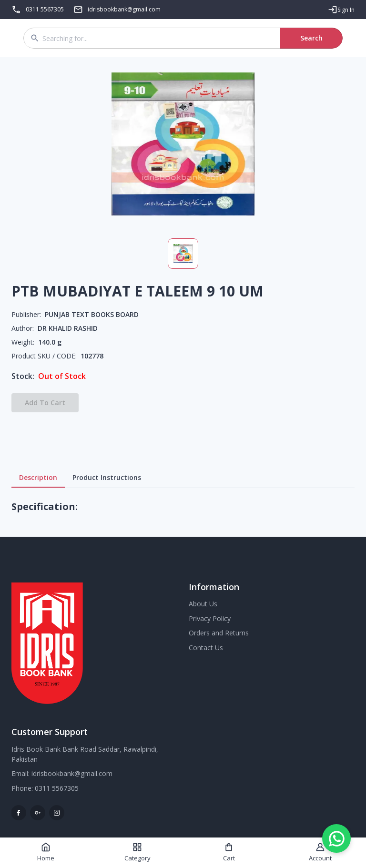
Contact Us (206, 648)
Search (311, 38)
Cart (229, 852)
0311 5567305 (45, 9)
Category (137, 852)
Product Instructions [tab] (107, 478)
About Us (203, 604)
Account (320, 852)
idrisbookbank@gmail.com (72, 773)
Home (46, 852)
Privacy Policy (210, 618)
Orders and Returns (219, 633)
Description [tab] (38, 478)
